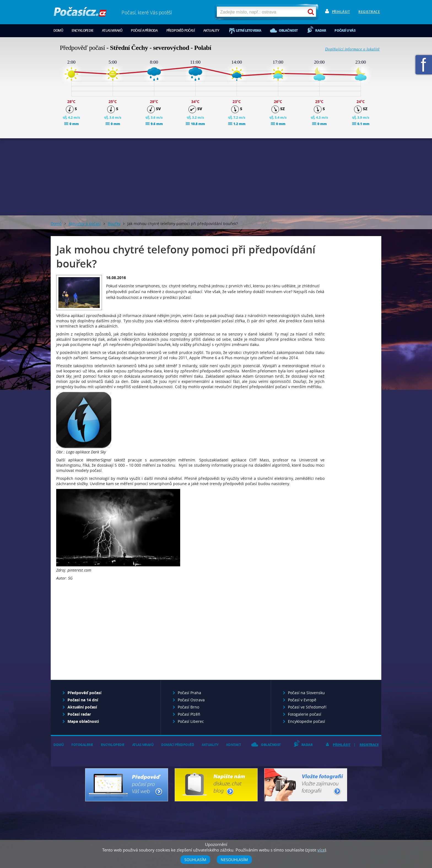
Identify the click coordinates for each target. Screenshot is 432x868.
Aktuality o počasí (85, 224)
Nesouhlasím (234, 860)
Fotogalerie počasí (305, 714)
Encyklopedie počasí (307, 721)
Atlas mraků (112, 30)
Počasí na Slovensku (306, 693)
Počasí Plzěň (189, 714)
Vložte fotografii (306, 785)
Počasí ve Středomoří (307, 707)
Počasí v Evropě (302, 700)
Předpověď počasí (181, 30)
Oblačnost (288, 30)
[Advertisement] (216, 177)
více (321, 850)
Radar (321, 30)
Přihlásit (341, 12)
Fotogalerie (82, 745)
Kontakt (234, 745)
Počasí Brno (188, 707)
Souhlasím (195, 860)
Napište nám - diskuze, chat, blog (216, 785)
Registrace (369, 12)
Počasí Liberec (191, 721)
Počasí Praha (189, 693)
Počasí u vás (345, 30)
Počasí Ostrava (191, 700)
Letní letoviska (249, 30)
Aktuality (211, 30)
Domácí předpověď (178, 745)
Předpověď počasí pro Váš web (127, 785)
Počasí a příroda (144, 30)
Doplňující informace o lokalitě (352, 49)
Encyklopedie (83, 30)
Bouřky (114, 224)
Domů (58, 30)
